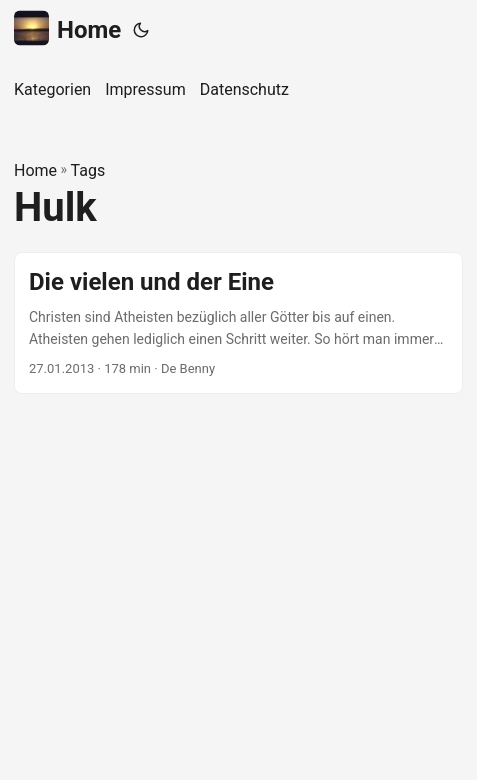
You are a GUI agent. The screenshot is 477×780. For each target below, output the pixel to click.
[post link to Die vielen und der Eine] (238, 323)
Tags (88, 170)
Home (67, 28)
